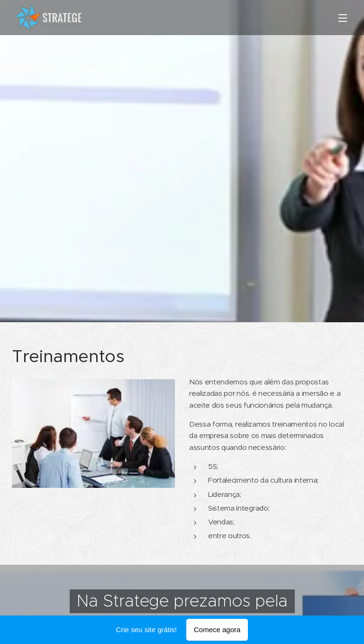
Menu (343, 18)
